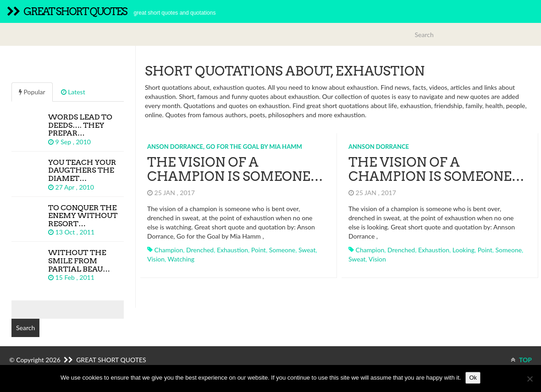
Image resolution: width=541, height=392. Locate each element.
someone (282, 250)
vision (156, 259)
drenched (200, 250)
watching (181, 259)
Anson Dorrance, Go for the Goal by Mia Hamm (225, 147)
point (259, 250)
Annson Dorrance (379, 147)
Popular (32, 92)
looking (464, 250)
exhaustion (232, 250)
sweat (307, 250)
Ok (473, 378)
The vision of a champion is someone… (235, 169)
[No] (530, 379)
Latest (73, 92)
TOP (521, 360)
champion (169, 250)
